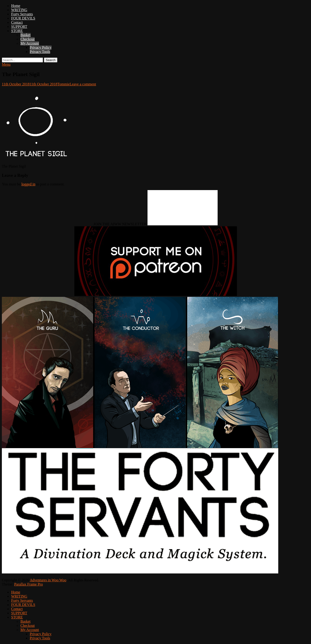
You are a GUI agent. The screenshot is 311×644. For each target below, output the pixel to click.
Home (16, 6)
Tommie (64, 84)
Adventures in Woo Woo (48, 580)
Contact (17, 22)
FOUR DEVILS (23, 18)
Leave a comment (83, 84)
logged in (28, 184)
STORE (17, 31)
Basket (26, 35)
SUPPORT (19, 27)
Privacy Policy (41, 47)
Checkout (28, 39)
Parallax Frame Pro (29, 584)
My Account (30, 43)
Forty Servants (22, 14)
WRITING (19, 10)
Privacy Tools (40, 52)
